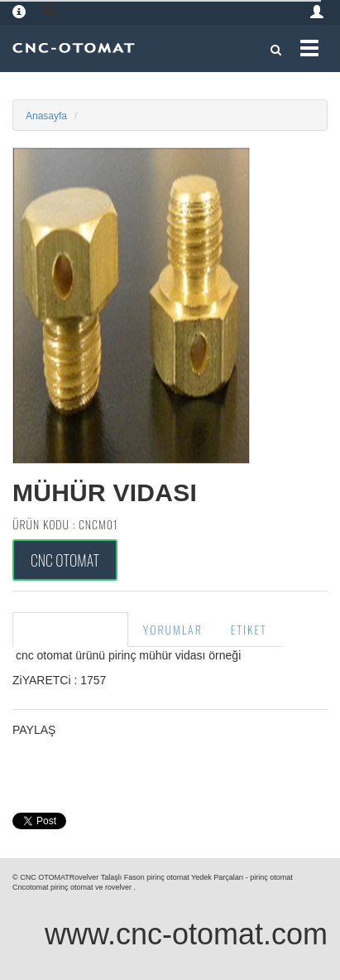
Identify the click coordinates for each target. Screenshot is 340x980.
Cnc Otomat (65, 560)
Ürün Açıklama (70, 629)
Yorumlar (173, 629)
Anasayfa (46, 116)
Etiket (249, 629)
